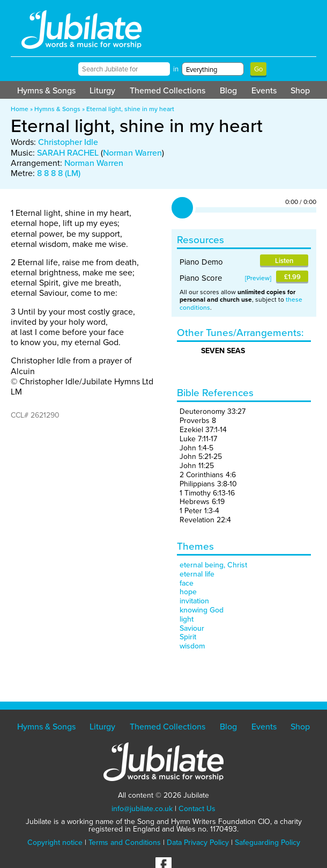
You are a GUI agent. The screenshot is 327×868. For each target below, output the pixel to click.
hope (188, 592)
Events (264, 90)
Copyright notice (55, 843)
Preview (258, 278)
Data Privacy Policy (198, 843)
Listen (284, 261)
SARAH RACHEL (68, 153)
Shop (300, 90)
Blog (228, 90)
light (187, 619)
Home (20, 109)
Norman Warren (132, 153)
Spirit (188, 637)
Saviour (192, 628)
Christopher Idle (68, 142)
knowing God (202, 610)
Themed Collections (168, 90)
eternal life (197, 574)
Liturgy (102, 90)
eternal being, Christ (213, 565)
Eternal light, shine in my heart (130, 109)
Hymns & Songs (46, 90)
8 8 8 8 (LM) (59, 173)
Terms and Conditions (125, 843)
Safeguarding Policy (267, 843)
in (176, 69)
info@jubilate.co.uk (142, 809)
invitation (194, 601)
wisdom (192, 646)
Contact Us (197, 809)
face (187, 583)
